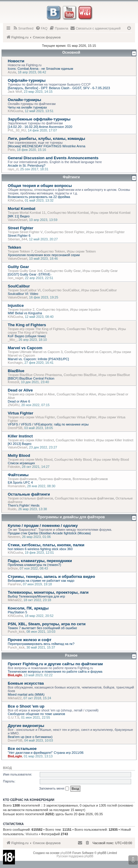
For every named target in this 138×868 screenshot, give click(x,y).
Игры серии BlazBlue (114, 375)
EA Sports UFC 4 (20, 482)
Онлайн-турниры (24, 100)
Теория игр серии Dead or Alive (31, 394)
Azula (12, 72)
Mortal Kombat (22, 209)
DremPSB (15, 428)
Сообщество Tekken (50, 251)
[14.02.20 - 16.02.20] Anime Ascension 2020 (40, 127)
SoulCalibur (19, 286)
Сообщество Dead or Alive (76, 394)
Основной (71, 52)
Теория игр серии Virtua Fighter (31, 417)
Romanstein (17, 486)
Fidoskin (14, 467)
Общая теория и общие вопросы (40, 186)
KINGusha (15, 111)
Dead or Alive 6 (19, 401)
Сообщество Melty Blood (73, 459)
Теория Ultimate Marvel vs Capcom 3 (35, 352)
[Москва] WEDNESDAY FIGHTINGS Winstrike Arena (47, 146)
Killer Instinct (20, 436)
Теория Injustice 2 (21, 310)
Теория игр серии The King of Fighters (36, 329)
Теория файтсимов (22, 479)
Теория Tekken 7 (20, 251)
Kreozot (13, 382)
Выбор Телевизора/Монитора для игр (36, 596)
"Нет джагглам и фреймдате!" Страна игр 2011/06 (46, 753)
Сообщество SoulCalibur (61, 290)
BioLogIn (15, 675)
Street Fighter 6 (19, 236)
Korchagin (15, 363)
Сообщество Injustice (52, 310)
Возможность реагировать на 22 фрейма (39, 197)
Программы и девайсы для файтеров (71, 517)
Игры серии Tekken (81, 251)
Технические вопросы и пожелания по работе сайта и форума (55, 671)
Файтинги (71, 177)
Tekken (14, 247)
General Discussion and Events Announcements (53, 158)
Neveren (14, 537)
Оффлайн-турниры (27, 80)
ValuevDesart (17, 220)
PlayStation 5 (17, 612)
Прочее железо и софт (30, 640)
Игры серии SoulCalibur (99, 290)
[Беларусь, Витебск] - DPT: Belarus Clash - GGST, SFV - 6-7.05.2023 (59, 88)
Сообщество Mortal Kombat (68, 213)
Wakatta (32, 834)
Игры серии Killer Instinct (115, 440)
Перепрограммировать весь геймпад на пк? (41, 644)
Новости (16, 61)
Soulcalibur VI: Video (23, 294)
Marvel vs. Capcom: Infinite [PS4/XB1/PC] (38, 359)
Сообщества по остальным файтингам (84, 498)
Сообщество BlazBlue (80, 375)
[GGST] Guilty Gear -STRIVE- (30, 274)
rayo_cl (13, 169)
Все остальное (22, 749)
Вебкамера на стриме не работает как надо (41, 581)
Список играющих (21, 463)
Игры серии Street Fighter (106, 232)
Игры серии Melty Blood (111, 459)
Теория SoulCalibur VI (24, 290)
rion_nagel (15, 278)
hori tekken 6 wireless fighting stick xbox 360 (40, 549)
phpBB (65, 853)
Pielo (11, 150)
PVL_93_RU (17, 130)
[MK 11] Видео (19, 216)
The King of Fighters (27, 325)
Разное (71, 655)
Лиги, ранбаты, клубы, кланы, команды (46, 139)
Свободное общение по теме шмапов (36, 714)
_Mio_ (12, 340)
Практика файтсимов (55, 479)
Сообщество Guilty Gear (63, 271)
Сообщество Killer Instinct (75, 440)
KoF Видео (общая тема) (27, 336)
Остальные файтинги (29, 494)
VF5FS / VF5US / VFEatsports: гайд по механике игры (48, 424)
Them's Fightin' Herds (24, 505)
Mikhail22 (15, 600)
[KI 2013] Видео (20, 444)
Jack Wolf (15, 92)
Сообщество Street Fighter (65, 232)
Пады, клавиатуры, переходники (40, 561)
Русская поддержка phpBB (75, 856)
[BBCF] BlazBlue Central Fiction (31, 378)
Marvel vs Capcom (25, 348)
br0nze (13, 568)
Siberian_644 (17, 239)
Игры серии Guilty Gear (100, 271)
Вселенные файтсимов (90, 479)
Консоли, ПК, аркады (28, 608)
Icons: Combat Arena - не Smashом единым (40, 69)
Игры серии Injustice (85, 310)
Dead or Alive (20, 390)
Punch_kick (16, 632)
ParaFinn (14, 584)
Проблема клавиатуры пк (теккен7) (34, 565)
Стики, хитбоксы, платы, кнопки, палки (46, 545)
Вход (7, 768)
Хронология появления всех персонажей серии (44, 255)
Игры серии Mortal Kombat (111, 213)
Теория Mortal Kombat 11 (27, 213)
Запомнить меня (54, 789)
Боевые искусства (26, 683)
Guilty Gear (18, 267)
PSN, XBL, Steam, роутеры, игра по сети (47, 624)
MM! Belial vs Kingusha (25, 313)
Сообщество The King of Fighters (91, 329)
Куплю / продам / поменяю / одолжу (43, 526)
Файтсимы (18, 475)
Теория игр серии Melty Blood (30, 459)
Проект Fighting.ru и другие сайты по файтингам (55, 664)
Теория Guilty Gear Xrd (25, 271)
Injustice (16, 305)
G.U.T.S (14, 717)
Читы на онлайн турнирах (27, 107)
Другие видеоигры (26, 726)
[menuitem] (23, 28)
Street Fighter (21, 228)
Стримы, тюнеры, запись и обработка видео (51, 577)
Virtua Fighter (21, 413)
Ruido (12, 509)
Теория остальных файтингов (30, 498)
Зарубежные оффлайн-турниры (39, 119)
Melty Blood (19, 455)
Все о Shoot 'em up (26, 706)
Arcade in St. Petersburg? (27, 165)
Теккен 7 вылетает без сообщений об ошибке (42, 628)
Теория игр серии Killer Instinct (31, 440)
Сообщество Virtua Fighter (77, 417)
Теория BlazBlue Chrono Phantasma (35, 375)
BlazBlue (16, 371)
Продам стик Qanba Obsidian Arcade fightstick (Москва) (49, 533)
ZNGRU (14, 405)
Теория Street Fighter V (25, 232)
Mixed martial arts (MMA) (26, 694)
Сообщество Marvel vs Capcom (88, 352)
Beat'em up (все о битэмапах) (30, 737)
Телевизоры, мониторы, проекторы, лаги (48, 592)
